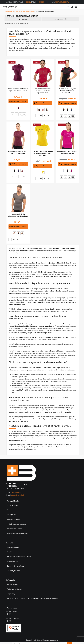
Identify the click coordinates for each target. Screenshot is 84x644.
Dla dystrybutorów (13, 571)
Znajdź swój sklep (13, 552)
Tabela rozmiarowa (14, 519)
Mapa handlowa (12, 561)
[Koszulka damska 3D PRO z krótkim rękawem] (18, 135)
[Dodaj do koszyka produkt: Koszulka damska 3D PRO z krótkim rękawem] (18, 164)
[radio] (18, 108)
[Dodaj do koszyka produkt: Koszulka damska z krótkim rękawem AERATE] (67, 164)
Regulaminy (11, 594)
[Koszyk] (76, 7)
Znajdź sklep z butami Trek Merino (19, 556)
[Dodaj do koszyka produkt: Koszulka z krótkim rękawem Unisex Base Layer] (18, 227)
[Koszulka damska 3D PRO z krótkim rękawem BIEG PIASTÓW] (43, 135)
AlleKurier (17, 630)
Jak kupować (11, 515)
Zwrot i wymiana (13, 505)
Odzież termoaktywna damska (25, 11)
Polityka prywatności (14, 589)
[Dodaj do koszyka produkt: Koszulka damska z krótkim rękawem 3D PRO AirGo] (18, 101)
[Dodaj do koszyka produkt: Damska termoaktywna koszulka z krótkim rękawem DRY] (43, 103)
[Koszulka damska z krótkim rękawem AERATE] (67, 135)
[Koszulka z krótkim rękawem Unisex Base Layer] (18, 198)
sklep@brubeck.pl (62, 2)
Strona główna (9, 11)
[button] (80, 7)
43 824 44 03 (44, 2)
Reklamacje (11, 510)
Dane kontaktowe (13, 547)
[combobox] (60, 19)
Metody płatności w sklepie (16, 524)
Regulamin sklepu (13, 584)
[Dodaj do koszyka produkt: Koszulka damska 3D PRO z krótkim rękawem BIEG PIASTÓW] (43, 166)
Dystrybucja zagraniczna (15, 566)
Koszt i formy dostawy (15, 529)
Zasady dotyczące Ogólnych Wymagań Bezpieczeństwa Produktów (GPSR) (33, 598)
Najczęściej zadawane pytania (17, 533)
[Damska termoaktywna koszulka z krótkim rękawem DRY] (43, 73)
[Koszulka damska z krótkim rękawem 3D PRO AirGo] (18, 73)
